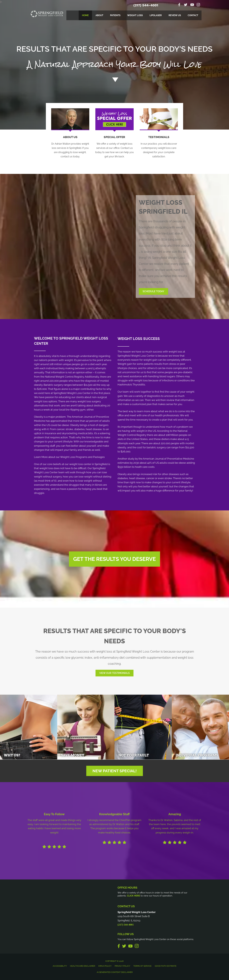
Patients (115, 15)
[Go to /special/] (114, 57)
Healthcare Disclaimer (83, 966)
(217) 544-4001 (146, 5)
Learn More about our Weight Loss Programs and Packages (69, 457)
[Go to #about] (114, 80)
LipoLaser (156, 15)
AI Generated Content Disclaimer (115, 972)
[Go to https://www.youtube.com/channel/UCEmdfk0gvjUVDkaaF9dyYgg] (192, 5)
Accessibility (60, 966)
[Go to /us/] (70, 147)
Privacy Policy (122, 966)
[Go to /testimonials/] (159, 147)
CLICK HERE (133, 896)
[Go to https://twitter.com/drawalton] (186, 5)
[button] (153, 291)
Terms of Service (142, 966)
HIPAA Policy (105, 966)
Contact (193, 15)
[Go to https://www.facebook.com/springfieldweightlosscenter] (179, 5)
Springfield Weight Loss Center (136, 356)
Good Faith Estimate (166, 966)
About (99, 15)
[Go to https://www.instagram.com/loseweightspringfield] (198, 5)
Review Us (175, 15)
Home (85, 15)
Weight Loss (135, 15)
